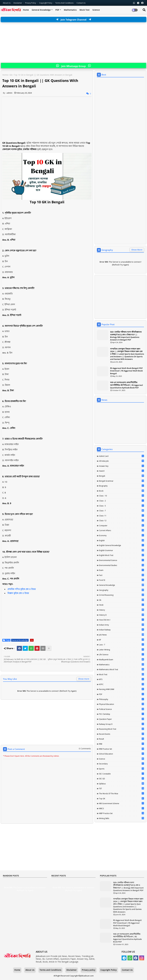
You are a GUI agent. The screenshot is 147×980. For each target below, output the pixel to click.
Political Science (122, 709)
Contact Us (127, 970)
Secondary (122, 764)
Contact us (81, 3)
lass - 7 (122, 645)
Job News (122, 635)
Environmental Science (122, 560)
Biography (122, 486)
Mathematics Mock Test (122, 669)
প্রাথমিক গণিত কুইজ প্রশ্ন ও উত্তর (22, 589)
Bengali (122, 476)
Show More (137, 250)
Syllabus (122, 784)
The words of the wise (122, 793)
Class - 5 (122, 506)
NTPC (122, 684)
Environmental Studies (122, 565)
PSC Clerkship (122, 714)
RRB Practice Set (122, 749)
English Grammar (122, 550)
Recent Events (122, 734)
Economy (122, 535)
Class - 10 (122, 496)
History (122, 610)
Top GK (122, 799)
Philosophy (122, 699)
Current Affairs (122, 530)
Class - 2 (122, 501)
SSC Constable (122, 774)
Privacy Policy (31, 3)
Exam (122, 570)
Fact (122, 575)
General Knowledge (41, 10)
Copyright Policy (46, 3)
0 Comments (85, 749)
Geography (122, 590)
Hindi (122, 605)
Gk (11, 75)
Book (122, 491)
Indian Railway (122, 630)
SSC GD (122, 779)
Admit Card (122, 456)
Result (122, 739)
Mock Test (85, 10)
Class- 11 (122, 516)
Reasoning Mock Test (122, 729)
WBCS (122, 808)
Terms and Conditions (65, 3)
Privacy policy (89, 970)
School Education (122, 754)
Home (26, 10)
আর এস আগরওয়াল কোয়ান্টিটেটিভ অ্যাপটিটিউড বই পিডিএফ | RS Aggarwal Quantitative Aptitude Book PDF (126, 385)
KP (122, 640)
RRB (122, 744)
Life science (122, 654)
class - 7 (122, 511)
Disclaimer (18, 3)
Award (122, 471)
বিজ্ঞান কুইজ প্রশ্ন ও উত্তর (18, 593)
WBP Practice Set (122, 813)
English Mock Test (122, 555)
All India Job (122, 461)
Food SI (122, 580)
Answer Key (122, 466)
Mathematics (70, 10)
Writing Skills (122, 818)
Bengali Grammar (122, 481)
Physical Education (122, 704)
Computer (122, 526)
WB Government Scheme (122, 803)
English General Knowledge (122, 545)
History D (122, 615)
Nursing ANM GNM (122, 689)
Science (96, 10)
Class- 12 (122, 520)
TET (122, 788)
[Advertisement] (73, 43)
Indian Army (122, 625)
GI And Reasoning (122, 595)
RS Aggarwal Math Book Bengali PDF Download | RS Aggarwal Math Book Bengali (126, 371)
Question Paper (122, 719)
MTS (122, 679)
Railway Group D (122, 724)
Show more (84, 679)
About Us (7, 3)
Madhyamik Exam (122, 660)
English (122, 540)
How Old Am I (122, 620)
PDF (57, 10)
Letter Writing (122, 650)
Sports (122, 769)
